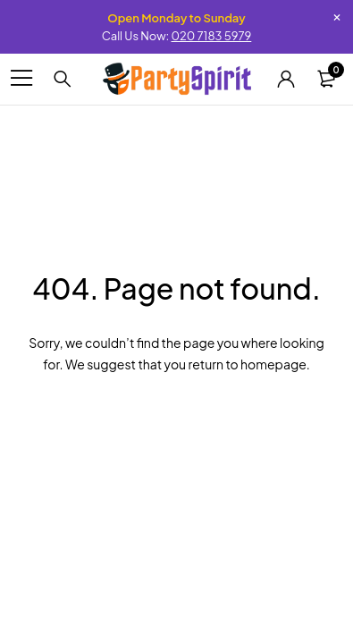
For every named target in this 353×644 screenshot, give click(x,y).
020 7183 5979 (211, 36)
